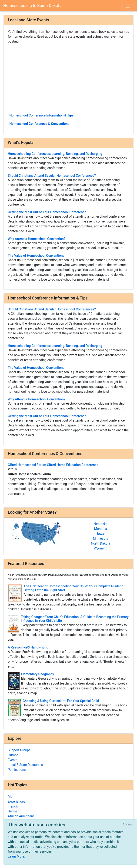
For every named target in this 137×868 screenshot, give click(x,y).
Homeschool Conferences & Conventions (39, 124)
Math (12, 797)
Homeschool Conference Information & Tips (42, 115)
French (13, 806)
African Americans (21, 816)
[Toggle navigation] (128, 6)
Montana (101, 529)
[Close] (128, 825)
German (14, 811)
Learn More (16, 856)
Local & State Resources (25, 765)
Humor (13, 755)
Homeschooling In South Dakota (32, 6)
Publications (17, 770)
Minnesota (101, 539)
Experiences (17, 801)
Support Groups (19, 750)
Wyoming (100, 548)
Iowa (101, 534)
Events (13, 760)
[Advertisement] (69, 78)
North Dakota (101, 543)
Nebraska (101, 524)
